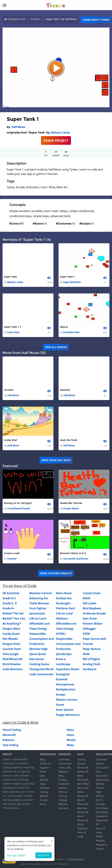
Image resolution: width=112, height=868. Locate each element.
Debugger (89, 629)
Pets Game (37, 659)
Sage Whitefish (72, 282)
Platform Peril (65, 609)
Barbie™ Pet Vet (13, 614)
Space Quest (38, 654)
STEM (86, 634)
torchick (9, 390)
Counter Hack (12, 649)
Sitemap (45, 788)
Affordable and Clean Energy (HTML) (66, 629)
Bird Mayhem (92, 609)
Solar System (65, 710)
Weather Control (41, 593)
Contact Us (63, 864)
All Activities (11, 593)
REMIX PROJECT (56, 140)
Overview (64, 760)
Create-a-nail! (12, 553)
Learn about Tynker (96, 20)
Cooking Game (39, 664)
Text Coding (10, 745)
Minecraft (9, 735)
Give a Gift (65, 768)
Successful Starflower (76, 559)
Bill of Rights (91, 659)
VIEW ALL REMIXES (56, 347)
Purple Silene (71, 509)
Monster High (39, 649)
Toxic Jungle (11, 654)
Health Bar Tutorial (71, 503)
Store (43, 804)
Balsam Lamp (60, 133)
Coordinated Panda (19, 509)
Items (71, 735)
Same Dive (13, 332)
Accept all (44, 855)
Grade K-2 (9, 598)
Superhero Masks (68, 669)
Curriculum (65, 764)
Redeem (63, 772)
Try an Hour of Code (20, 586)
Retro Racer (64, 593)
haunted (65, 390)
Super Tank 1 (67, 277)
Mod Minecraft (12, 659)
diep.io (64, 327)
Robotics (8, 740)
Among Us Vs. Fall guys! (18, 503)
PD (98, 824)
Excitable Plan (71, 332)
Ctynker (12, 559)
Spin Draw (90, 619)
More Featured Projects (56, 574)
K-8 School (102, 812)
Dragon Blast (11, 629)
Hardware (90, 669)
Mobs (70, 745)
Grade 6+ (8, 609)
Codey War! (11, 440)
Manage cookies (16, 855)
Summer (64, 808)
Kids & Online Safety (31, 864)
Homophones (65, 685)
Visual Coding (12, 730)
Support (45, 768)
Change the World (41, 669)
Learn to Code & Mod (20, 723)
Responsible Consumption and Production (42, 639)
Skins (70, 730)
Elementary (102, 780)
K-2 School (102, 808)
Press (43, 772)
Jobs (42, 776)
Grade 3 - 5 (10, 603)
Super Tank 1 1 (12, 327)
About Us (45, 764)
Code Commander (41, 674)
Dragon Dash (11, 644)
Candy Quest (11, 634)
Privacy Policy (75, 859)
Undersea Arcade (94, 614)
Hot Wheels (10, 639)
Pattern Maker (93, 624)
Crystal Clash (92, 593)
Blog (43, 760)
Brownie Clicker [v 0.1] (73, 553)
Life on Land (38, 619)
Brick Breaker (12, 664)
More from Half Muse (56, 460)
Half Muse (18, 127)
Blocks (71, 740)
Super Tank (10, 277)
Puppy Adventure (68, 715)
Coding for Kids (16, 19)
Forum (44, 800)
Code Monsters (13, 669)
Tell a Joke (90, 603)
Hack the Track (69, 440)
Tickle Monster (39, 603)
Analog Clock (92, 664)
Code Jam (83, 828)
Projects (35, 19)
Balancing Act (39, 598)
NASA (87, 598)
